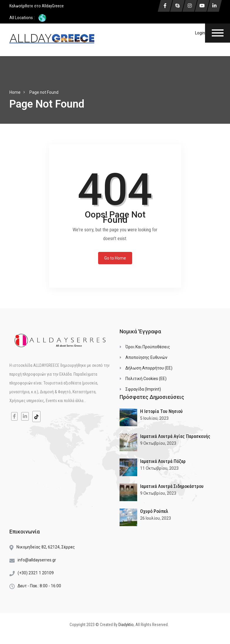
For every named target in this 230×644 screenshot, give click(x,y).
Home (15, 92)
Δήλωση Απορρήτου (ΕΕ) (149, 368)
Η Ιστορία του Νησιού (161, 411)
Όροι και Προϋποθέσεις (148, 347)
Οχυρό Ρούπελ (154, 511)
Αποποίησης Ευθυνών (146, 357)
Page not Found (44, 92)
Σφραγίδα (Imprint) (143, 389)
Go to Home (115, 258)
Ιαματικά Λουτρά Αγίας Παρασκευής (175, 436)
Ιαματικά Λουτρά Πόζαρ (163, 461)
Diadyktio (126, 625)
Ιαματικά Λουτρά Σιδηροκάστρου (172, 486)
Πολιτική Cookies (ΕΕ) (146, 379)
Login (200, 33)
